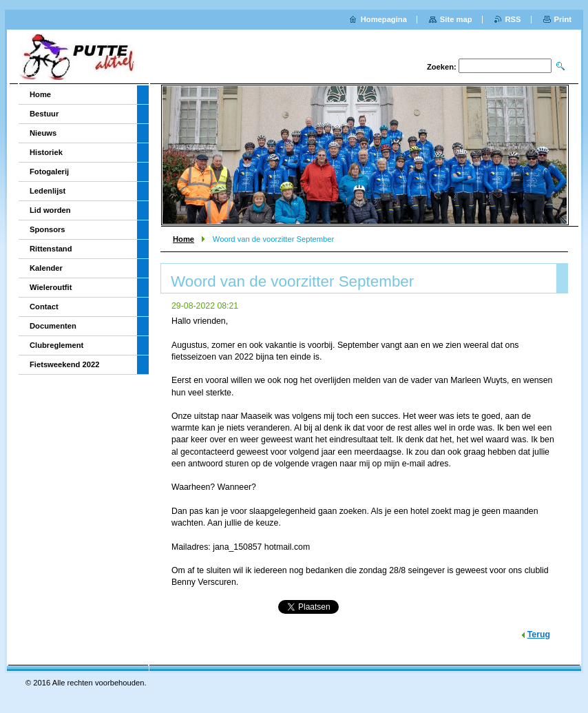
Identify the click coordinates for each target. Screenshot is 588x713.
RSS (513, 19)
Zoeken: (442, 67)
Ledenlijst (48, 191)
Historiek (46, 152)
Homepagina (384, 19)
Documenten (53, 326)
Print (563, 19)
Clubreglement (56, 345)
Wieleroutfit (51, 287)
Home (183, 239)
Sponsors (48, 229)
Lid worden (50, 210)
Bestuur (44, 114)
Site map (456, 19)
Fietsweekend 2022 (64, 364)
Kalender (46, 268)
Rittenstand (51, 249)
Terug (539, 634)
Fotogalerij (49, 172)
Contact (44, 307)
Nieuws (43, 133)
